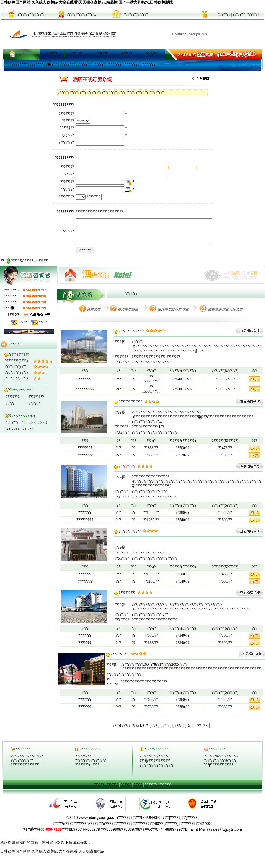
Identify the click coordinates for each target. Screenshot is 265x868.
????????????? (130, 536)
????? (23, 327)
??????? (224, 15)
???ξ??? (102, 54)
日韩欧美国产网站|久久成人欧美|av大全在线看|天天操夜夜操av (52, 856)
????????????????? (25, 770)
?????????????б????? (220, 765)
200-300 (44, 427)
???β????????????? (219, 770)
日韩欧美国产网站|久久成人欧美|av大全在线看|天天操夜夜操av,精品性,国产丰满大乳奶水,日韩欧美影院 (86, 2)
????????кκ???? (87, 770)
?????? (77, 54)
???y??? (152, 54)
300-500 (12, 434)
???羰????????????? (155, 766)
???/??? (34, 408)
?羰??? (51, 64)
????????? (36, 402)
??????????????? (131, 336)
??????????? (120, 659)
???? (178, 731)
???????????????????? (156, 770)
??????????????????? (27, 761)
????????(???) (16, 371)
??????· (52, 54)
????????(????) (17, 366)
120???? (12, 427)
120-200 (28, 427)
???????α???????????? (221, 761)
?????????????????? (91, 765)
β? (189, 731)
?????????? (127, 598)
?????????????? (130, 407)
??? (22, 54)
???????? (19, 64)
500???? (28, 434)
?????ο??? (83, 761)
